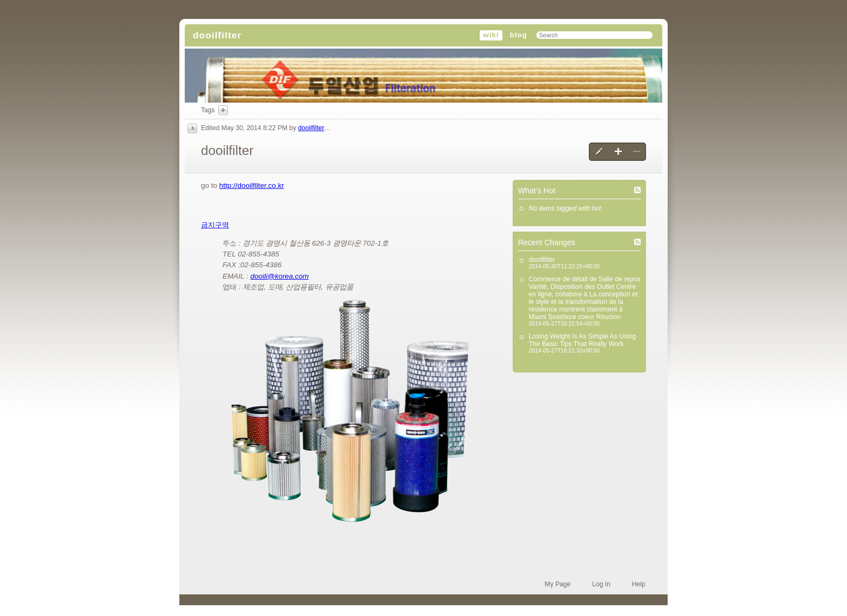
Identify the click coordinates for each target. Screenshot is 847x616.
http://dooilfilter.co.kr (252, 185)
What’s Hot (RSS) (637, 190)
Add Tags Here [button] (223, 110)
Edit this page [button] (600, 152)
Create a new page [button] (618, 152)
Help (639, 584)
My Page (557, 584)
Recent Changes (547, 242)
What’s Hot (537, 191)
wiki (491, 35)
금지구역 (215, 225)
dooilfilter (217, 35)
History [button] (192, 128)
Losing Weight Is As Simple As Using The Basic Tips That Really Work (582, 340)
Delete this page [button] (637, 152)
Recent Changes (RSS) (637, 242)
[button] (350, 411)
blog (519, 35)
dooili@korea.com (279, 276)
